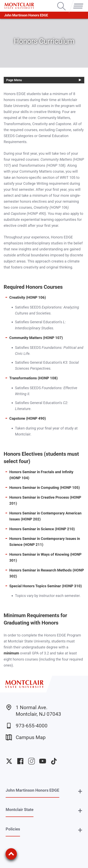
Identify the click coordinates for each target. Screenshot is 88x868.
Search (61, 2)
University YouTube (43, 761)
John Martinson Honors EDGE (26, 15)
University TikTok (54, 761)
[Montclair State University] (19, 6)
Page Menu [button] (14, 80)
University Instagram (31, 761)
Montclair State (20, 810)
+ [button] (80, 791)
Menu (77, 2)
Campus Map (26, 737)
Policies (13, 829)
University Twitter (9, 761)
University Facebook (20, 761)
